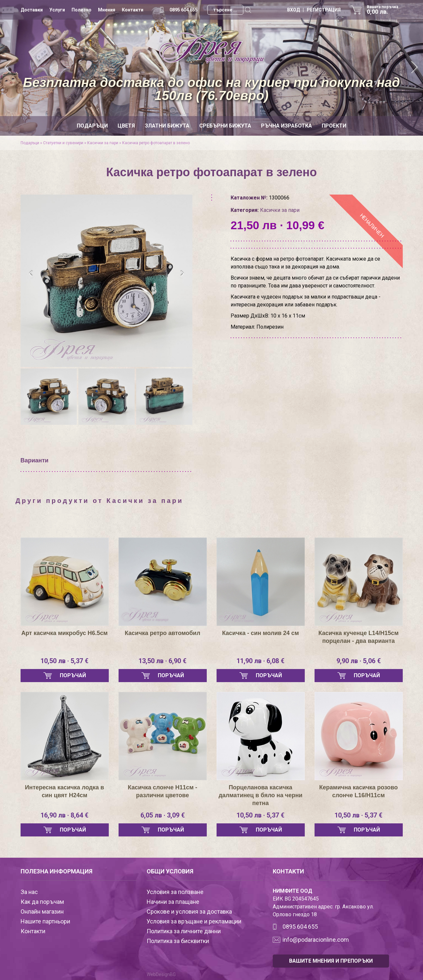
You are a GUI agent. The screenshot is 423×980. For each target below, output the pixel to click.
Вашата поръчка (385, 10)
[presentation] (31, 274)
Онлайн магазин (42, 911)
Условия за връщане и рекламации (194, 921)
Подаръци (92, 126)
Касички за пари (103, 143)
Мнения (107, 10)
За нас (29, 892)
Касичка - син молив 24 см (260, 633)
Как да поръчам (42, 902)
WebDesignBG (161, 974)
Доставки (32, 10)
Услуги (57, 10)
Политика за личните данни (184, 931)
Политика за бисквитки (178, 941)
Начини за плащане (173, 902)
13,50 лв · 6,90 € (163, 661)
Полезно (81, 10)
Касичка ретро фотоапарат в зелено (156, 143)
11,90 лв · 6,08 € (260, 661)
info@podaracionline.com (316, 940)
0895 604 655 (184, 10)
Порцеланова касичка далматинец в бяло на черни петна (260, 795)
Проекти (334, 126)
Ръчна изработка (286, 126)
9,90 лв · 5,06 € (359, 661)
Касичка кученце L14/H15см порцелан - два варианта (359, 637)
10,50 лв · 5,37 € (65, 661)
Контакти (133, 10)
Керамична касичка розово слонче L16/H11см (358, 791)
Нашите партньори (45, 921)
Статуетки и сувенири (63, 143)
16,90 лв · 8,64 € (65, 815)
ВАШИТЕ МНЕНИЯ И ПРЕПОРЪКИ (331, 961)
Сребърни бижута (225, 126)
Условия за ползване (175, 892)
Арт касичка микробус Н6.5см (64, 633)
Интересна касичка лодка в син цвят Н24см (64, 791)
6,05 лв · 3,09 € (163, 815)
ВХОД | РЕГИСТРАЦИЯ (314, 10)
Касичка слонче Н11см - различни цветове (163, 791)
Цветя (126, 126)
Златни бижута (167, 126)
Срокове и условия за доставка (189, 911)
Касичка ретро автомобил (163, 633)
